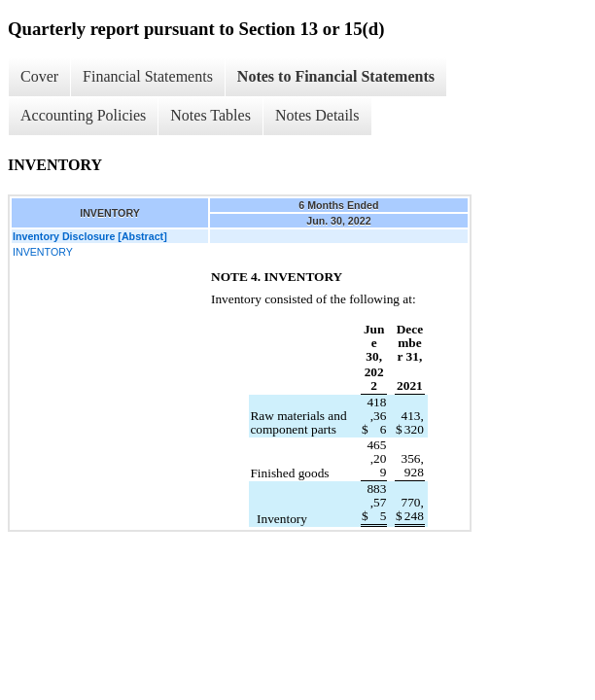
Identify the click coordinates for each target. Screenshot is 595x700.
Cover (39, 76)
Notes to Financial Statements (336, 76)
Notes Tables (210, 115)
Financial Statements (148, 76)
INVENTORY (43, 252)
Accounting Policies (83, 115)
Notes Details (317, 115)
